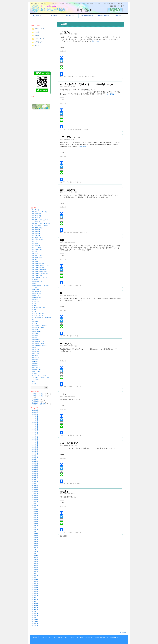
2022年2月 (35, 428)
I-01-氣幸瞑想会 (37, 214)
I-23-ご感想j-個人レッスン (39, 278)
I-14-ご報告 (35, 244)
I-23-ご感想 (35, 262)
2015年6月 (35, 586)
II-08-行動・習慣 (37, 298)
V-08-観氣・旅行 (37, 369)
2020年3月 (35, 474)
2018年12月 (35, 504)
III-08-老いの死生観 (38, 316)
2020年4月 (35, 472)
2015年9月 (35, 579)
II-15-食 (34, 310)
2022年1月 (35, 430)
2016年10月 (35, 554)
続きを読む (96, 41)
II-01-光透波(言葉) (37, 282)
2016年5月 (35, 564)
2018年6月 (35, 516)
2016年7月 (35, 560)
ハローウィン (67, 344)
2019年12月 (35, 480)
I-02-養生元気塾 (37, 216)
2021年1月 (35, 454)
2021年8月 (35, 440)
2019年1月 (35, 502)
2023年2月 (35, 410)
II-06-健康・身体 (37, 294)
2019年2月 (35, 500)
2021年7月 (35, 442)
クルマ (63, 394)
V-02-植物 (35, 359)
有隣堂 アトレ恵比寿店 (39, 404)
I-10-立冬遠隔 (36, 236)
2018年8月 (35, 512)
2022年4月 (35, 424)
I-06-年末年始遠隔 (37, 228)
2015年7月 (35, 584)
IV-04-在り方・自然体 (38, 328)
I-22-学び (35, 260)
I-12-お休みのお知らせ (39, 240)
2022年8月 (35, 418)
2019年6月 (35, 492)
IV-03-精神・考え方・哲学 (40, 326)
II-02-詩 (34, 284)
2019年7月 (35, 490)
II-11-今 (34, 304)
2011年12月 (35, 625)
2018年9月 (35, 510)
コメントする (92, 77)
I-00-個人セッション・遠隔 (40, 212)
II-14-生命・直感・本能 (39, 308)
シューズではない (69, 443)
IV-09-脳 (35, 337)
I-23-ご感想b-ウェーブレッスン (41, 266)
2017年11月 (35, 530)
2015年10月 (35, 578)
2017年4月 (35, 542)
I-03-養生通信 (36, 218)
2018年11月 (35, 506)
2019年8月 (35, 488)
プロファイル (43, 637)
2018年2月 (35, 524)
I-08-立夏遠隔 (36, 232)
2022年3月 (35, 426)
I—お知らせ (36, 210)
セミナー (54, 16)
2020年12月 (35, 456)
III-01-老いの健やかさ (38, 314)
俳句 (34, 381)
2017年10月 (35, 532)
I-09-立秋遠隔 (36, 234)
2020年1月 (35, 478)
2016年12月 (35, 550)
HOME (35, 637)
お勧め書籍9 (36, 400)
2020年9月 (35, 462)
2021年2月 (35, 452)
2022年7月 (35, 420)
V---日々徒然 (78, 77)
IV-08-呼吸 (35, 336)
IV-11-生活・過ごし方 (38, 341)
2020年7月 (35, 466)
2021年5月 (35, 446)
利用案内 (118, 16)
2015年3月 (35, 592)
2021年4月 (35, 448)
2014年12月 (35, 597)
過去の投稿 (63, 536)
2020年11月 (35, 458)
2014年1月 (35, 609)
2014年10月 (35, 602)
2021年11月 (35, 434)
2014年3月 (35, 605)
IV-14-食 (35, 347)
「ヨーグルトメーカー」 (72, 137)
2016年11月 (35, 552)
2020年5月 (35, 470)
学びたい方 (70, 16)
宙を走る (64, 492)
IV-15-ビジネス (36, 349)
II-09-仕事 (35, 300)
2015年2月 (35, 594)
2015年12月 (35, 574)
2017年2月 (35, 546)
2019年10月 (35, 484)
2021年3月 (35, 450)
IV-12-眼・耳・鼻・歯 (38, 344)
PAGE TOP (123, 633)
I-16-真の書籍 (36, 246)
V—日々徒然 (36, 353)
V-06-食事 (35, 365)
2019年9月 (35, 486)
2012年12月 (35, 617)
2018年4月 (35, 520)
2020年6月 (35, 468)
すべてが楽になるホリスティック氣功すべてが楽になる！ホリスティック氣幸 (49, 8)
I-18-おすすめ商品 (37, 250)
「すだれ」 (65, 32)
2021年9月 (35, 438)
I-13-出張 (35, 242)
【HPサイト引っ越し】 (39, 394)
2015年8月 (35, 582)
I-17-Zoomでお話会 (38, 248)
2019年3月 (35, 498)
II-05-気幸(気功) (37, 292)
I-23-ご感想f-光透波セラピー (40, 274)
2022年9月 (35, 416)
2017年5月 (35, 540)
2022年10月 (35, 414)
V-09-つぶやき (36, 371)
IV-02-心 (35, 324)
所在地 (72, 637)
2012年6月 (35, 619)
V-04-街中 (70, 233)
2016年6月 (35, 562)
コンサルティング (87, 16)
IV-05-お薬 (35, 329)
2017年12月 (35, 528)
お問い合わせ (89, 637)
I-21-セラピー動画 (37, 258)
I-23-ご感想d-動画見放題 (39, 270)
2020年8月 (35, 464)
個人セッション (38, 16)
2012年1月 (35, 623)
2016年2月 (35, 570)
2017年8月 (35, 536)
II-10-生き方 (36, 302)
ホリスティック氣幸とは (56, 637)
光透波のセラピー (103, 16)
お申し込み (80, 637)
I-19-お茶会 (35, 252)
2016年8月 (35, 558)
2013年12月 (35, 611)
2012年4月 (35, 621)
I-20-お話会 (35, 254)
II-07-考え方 (36, 296)
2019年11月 (35, 482)
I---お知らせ (70, 77)
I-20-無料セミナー (37, 256)
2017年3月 (35, 544)
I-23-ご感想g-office (37, 276)
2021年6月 (35, 444)
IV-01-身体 (35, 321)
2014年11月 (35, 599)
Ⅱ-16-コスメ (36, 379)
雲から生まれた (68, 190)
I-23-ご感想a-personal (38, 264)
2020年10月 (35, 460)
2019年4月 (35, 496)
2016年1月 (35, 572)
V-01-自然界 (36, 357)
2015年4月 (35, 589)
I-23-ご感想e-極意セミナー (40, 272)
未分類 (34, 383)
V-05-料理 (35, 363)
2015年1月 (35, 595)
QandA (67, 637)
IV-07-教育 (35, 334)
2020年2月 (35, 476)
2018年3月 (35, 522)
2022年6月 (35, 422)
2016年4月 (35, 566)
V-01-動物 (35, 355)
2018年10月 (35, 508)
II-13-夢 (34, 306)
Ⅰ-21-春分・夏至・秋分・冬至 (41, 377)
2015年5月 (35, 587)
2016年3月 (35, 568)
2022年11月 (35, 412)
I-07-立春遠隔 (36, 230)
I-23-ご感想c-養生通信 (38, 268)
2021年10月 (35, 436)
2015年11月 (35, 576)
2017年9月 (35, 534)
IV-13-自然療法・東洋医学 (40, 345)
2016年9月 (35, 556)
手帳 (62, 240)
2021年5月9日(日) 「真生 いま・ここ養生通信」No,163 (87, 84)
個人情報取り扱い (115, 637)
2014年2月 (35, 607)
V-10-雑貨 (85, 77)
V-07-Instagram (36, 367)
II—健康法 (35, 280)
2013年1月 (35, 615)
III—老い (35, 312)
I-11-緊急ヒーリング (38, 238)
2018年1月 (35, 526)
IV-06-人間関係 (36, 331)
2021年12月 (35, 432)
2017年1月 (35, 548)
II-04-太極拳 (36, 290)
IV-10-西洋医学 (36, 339)
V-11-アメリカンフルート (39, 375)
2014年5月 (35, 603)
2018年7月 (35, 514)
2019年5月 (35, 494)
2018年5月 (35, 518)
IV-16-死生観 (36, 351)
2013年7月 (35, 613)
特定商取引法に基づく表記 (101, 637)
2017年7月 (35, 538)
